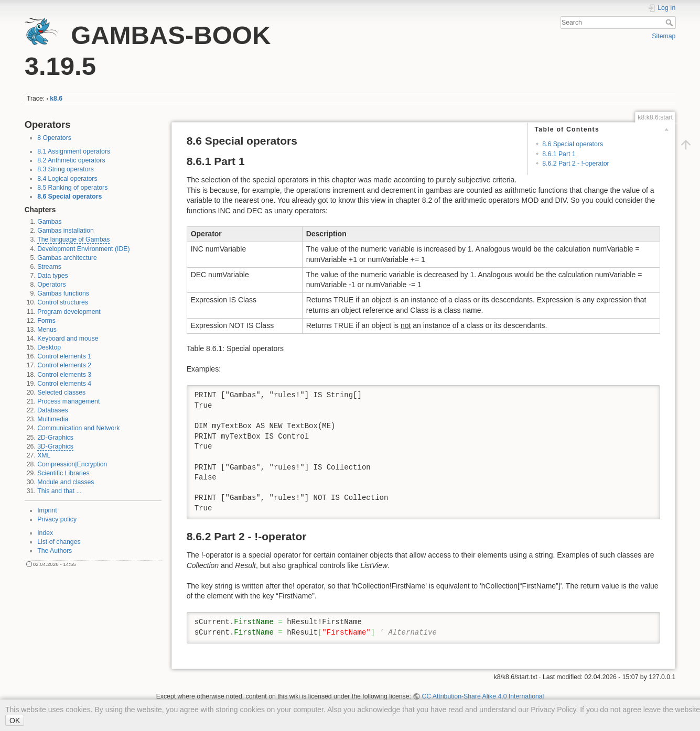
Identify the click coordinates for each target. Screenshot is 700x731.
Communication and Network (78, 428)
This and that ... (59, 491)
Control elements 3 (64, 375)
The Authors (55, 551)
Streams (49, 267)
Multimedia (53, 419)
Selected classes (61, 392)
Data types (53, 276)
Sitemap (664, 36)
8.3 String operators (66, 169)
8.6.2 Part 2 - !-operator (575, 163)
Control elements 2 (64, 365)
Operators (51, 285)
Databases (53, 410)
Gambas (49, 222)
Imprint (47, 510)
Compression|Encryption (72, 464)
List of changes (59, 542)
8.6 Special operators (69, 197)
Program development (69, 312)
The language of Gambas (73, 239)
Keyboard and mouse (68, 339)
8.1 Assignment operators (74, 151)
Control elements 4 (64, 384)
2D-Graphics (55, 438)
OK (15, 721)
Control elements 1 (64, 356)
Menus (47, 330)
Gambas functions (63, 293)
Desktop (49, 347)
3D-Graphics (55, 446)
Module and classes (66, 482)
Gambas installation (66, 231)
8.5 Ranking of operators (72, 188)
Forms (46, 321)
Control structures (63, 302)
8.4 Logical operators (67, 179)
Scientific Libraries (63, 473)
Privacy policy (57, 519)
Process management (68, 401)
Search (670, 23)
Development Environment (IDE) (83, 249)
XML (44, 455)
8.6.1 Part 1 (559, 154)
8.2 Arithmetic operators (71, 160)
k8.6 (56, 99)
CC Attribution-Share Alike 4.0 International (483, 696)
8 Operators (54, 138)
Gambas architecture (67, 258)
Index (45, 533)
